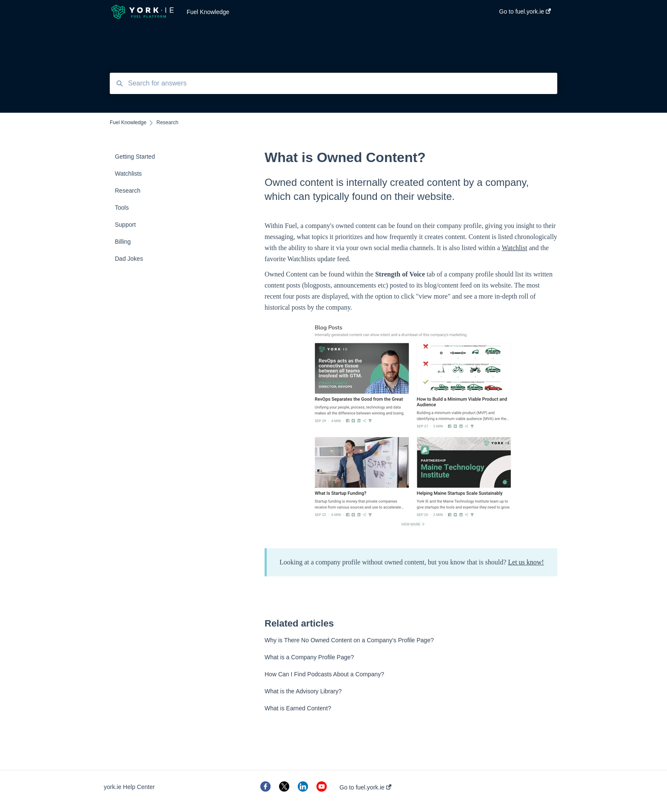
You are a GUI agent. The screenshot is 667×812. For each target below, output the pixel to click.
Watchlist (514, 248)
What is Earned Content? (298, 708)
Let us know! (526, 562)
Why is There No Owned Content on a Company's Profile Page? (349, 640)
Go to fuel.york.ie (365, 787)
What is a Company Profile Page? (309, 657)
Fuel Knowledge (208, 12)
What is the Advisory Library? (303, 691)
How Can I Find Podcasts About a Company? (324, 674)
